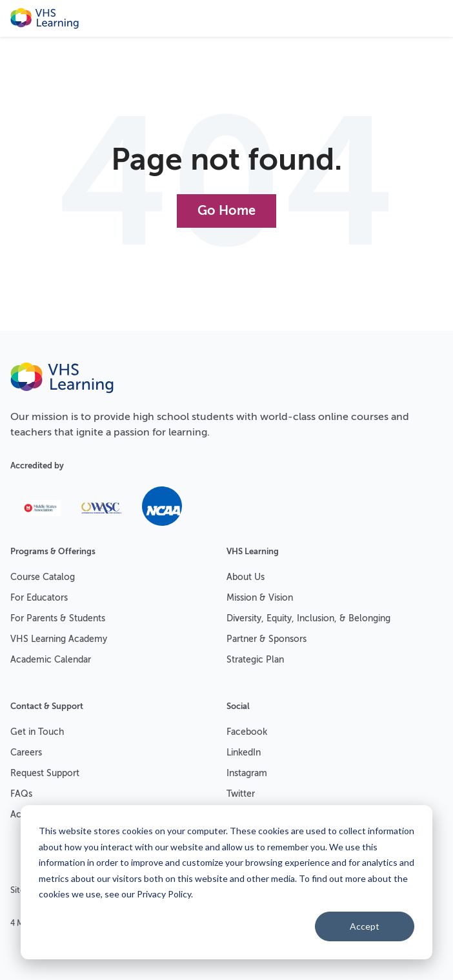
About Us (246, 577)
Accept (365, 926)
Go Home (226, 211)
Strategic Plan (255, 660)
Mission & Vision (260, 598)
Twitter (241, 794)
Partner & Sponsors (267, 639)
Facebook (247, 732)
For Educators (39, 598)
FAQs (21, 794)
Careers (26, 753)
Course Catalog (43, 577)
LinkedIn (244, 753)
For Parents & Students (58, 618)
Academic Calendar (51, 660)
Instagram (247, 773)
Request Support (45, 773)
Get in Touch (37, 732)
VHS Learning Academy (59, 639)
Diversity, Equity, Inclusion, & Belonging (308, 618)
